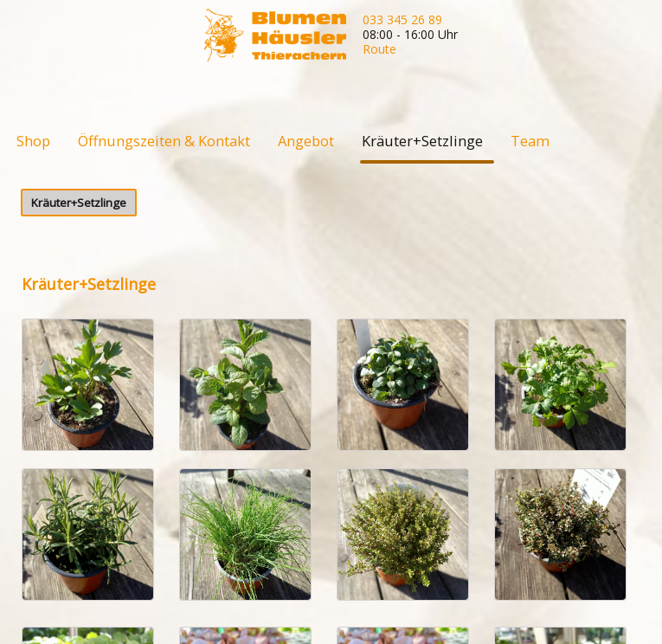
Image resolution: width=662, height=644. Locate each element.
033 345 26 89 (402, 19)
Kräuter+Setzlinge (79, 203)
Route (379, 49)
